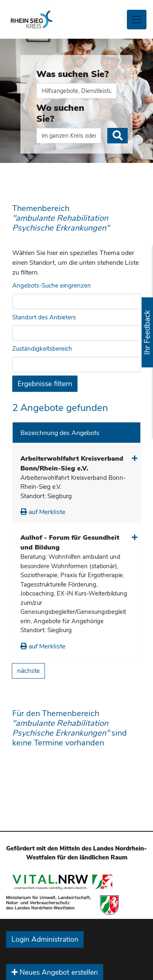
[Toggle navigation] (137, 20)
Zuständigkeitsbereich (42, 349)
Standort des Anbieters (44, 317)
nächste (28, 671)
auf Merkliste (43, 512)
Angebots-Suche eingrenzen (52, 286)
